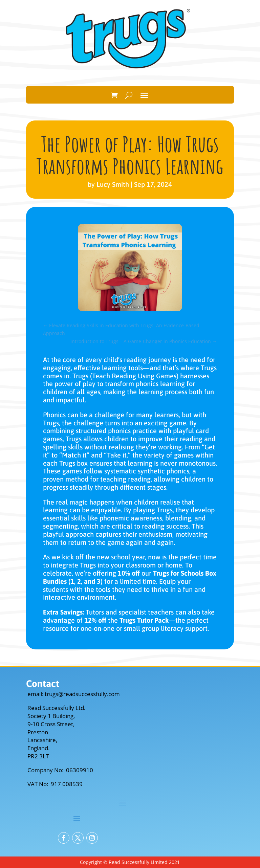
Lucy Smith (113, 184)
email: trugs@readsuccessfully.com (74, 694)
